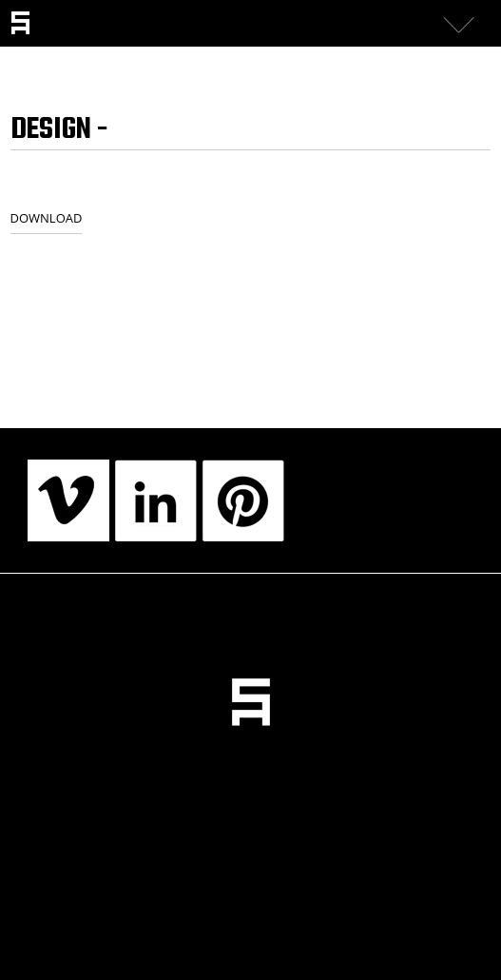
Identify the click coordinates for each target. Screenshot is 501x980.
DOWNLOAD (47, 218)
